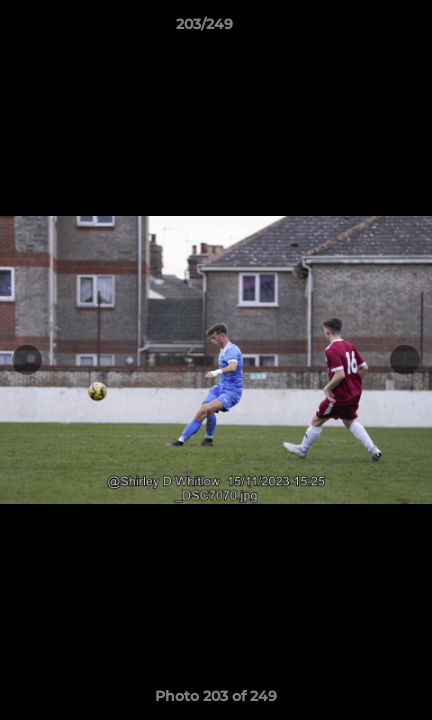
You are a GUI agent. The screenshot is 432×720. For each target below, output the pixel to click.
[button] (360, 29)
